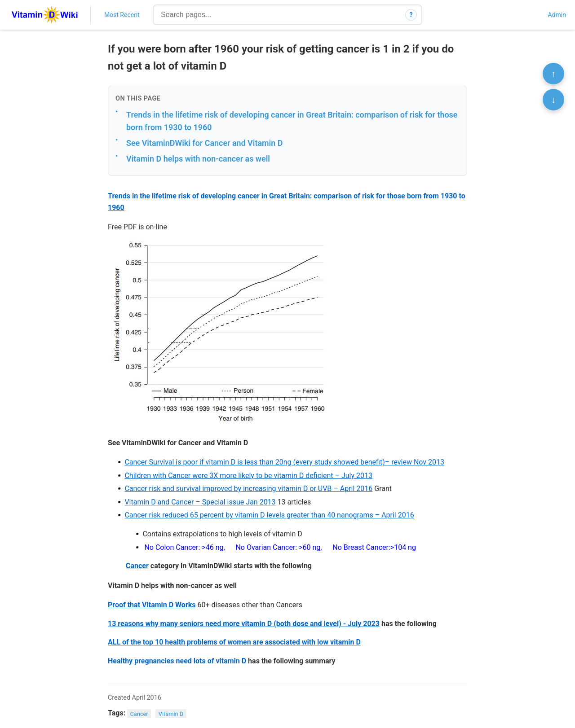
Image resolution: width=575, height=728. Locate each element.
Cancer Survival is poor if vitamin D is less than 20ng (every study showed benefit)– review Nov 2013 (284, 462)
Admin (557, 15)
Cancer (137, 566)
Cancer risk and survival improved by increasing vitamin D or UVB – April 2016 (248, 489)
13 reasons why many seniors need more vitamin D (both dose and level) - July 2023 (244, 624)
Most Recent (122, 15)
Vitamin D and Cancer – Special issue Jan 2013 (200, 502)
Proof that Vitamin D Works (152, 605)
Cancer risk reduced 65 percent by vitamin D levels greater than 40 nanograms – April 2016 (269, 515)
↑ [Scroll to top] (553, 74)
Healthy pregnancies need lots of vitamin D (177, 661)
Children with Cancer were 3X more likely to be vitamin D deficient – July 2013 (248, 476)
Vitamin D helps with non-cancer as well (198, 159)
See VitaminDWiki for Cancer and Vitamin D (204, 143)
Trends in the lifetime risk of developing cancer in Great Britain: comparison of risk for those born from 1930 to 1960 (292, 121)
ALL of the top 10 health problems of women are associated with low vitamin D (234, 642)
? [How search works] (411, 15)
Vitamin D (171, 713)
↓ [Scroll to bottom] (553, 100)
